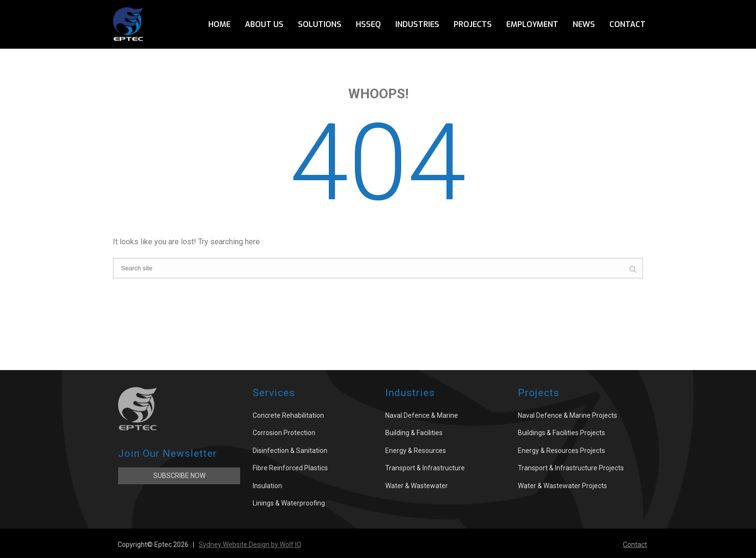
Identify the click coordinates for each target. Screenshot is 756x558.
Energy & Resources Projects (561, 451)
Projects (473, 24)
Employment (532, 24)
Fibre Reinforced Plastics (290, 468)
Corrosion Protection (284, 433)
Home (219, 24)
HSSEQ (368, 24)
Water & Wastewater (417, 486)
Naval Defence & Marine (422, 415)
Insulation (267, 486)
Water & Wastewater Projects (562, 486)
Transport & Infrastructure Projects (571, 468)
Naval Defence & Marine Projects (567, 415)
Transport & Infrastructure (425, 468)
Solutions (320, 24)
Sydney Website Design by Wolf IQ (250, 545)
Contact (628, 24)
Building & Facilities (414, 433)
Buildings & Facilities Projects (561, 433)
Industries (417, 24)
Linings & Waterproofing (289, 503)
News (584, 24)
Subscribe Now (179, 476)
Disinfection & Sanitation (290, 451)
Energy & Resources (416, 451)
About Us (264, 24)
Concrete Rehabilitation (288, 415)
